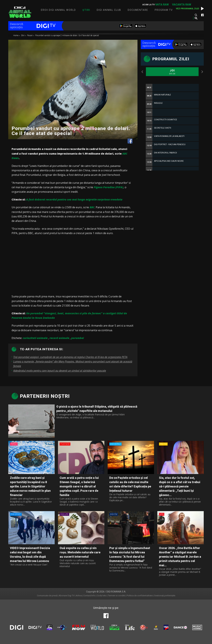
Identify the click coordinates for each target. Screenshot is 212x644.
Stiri (23, 36)
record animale (59, 338)
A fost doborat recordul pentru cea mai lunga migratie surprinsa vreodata (74, 199)
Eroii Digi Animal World (58, 10)
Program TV (164, 10)
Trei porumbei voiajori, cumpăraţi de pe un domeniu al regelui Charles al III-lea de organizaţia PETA (70, 357)
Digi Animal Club (109, 10)
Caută (196, 15)
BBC (92, 207)
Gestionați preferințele (165, 596)
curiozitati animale (35, 338)
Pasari (30, 36)
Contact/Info (89, 596)
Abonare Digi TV (67, 596)
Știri (86, 10)
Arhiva (79, 596)
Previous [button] (142, 72)
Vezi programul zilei (187, 9)
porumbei (78, 338)
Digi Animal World (20, 12)
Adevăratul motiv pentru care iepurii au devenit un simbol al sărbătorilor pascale (60, 371)
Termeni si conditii (117, 596)
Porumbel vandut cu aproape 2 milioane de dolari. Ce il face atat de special (67, 36)
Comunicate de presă (47, 596)
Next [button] (202, 72)
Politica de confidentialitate (140, 596)
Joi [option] (172, 72)
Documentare (138, 10)
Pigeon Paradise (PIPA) (109, 187)
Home (16, 36)
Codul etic (102, 596)
